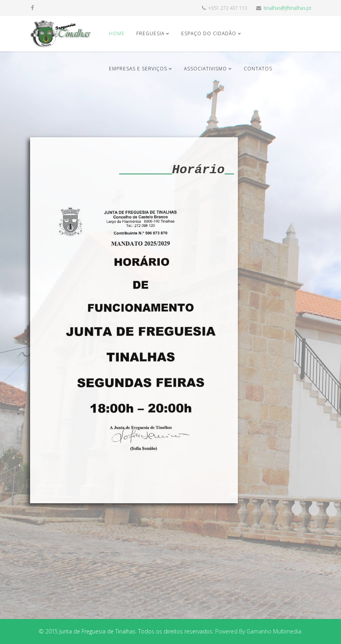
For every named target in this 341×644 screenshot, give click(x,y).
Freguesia (150, 33)
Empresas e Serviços (138, 69)
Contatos (258, 69)
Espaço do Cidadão (209, 33)
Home (117, 33)
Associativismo (205, 69)
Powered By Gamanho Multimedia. (259, 631)
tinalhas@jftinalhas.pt (287, 8)
